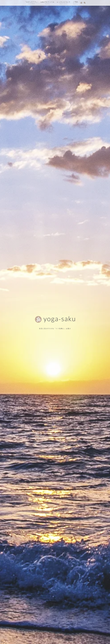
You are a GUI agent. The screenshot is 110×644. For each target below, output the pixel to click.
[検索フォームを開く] (85, 3)
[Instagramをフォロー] (81, 3)
